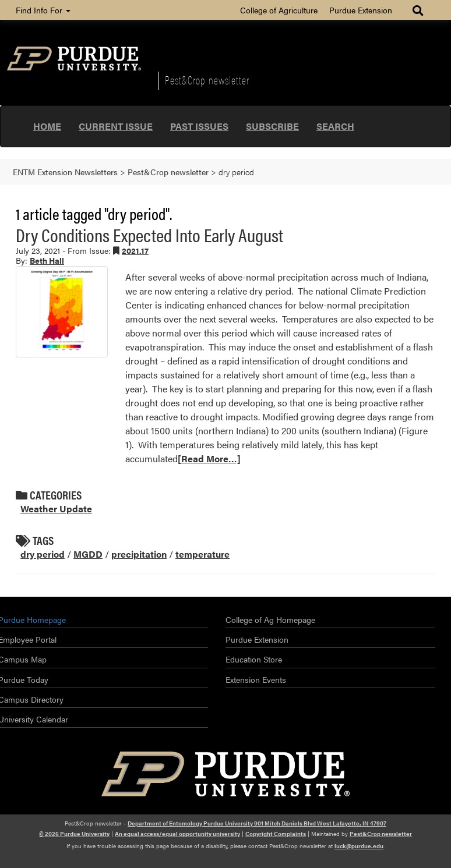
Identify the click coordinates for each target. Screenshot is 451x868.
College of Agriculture (279, 10)
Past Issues (199, 126)
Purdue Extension (361, 10)
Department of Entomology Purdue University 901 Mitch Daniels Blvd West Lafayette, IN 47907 (257, 823)
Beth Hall (47, 260)
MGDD (88, 554)
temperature (202, 554)
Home (47, 126)
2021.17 (135, 250)
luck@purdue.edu (359, 846)
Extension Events (256, 679)
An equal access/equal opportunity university (177, 834)
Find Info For (43, 10)
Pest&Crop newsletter (207, 80)
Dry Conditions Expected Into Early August (149, 234)
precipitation (139, 554)
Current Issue (116, 126)
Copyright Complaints (276, 834)
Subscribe (272, 126)
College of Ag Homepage (270, 619)
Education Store (254, 659)
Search (335, 126)
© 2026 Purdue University (74, 834)
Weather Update (56, 509)
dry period (43, 554)
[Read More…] (209, 458)
